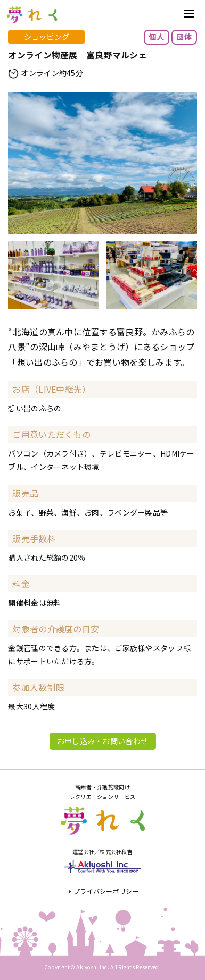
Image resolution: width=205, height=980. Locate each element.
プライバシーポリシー (106, 891)
